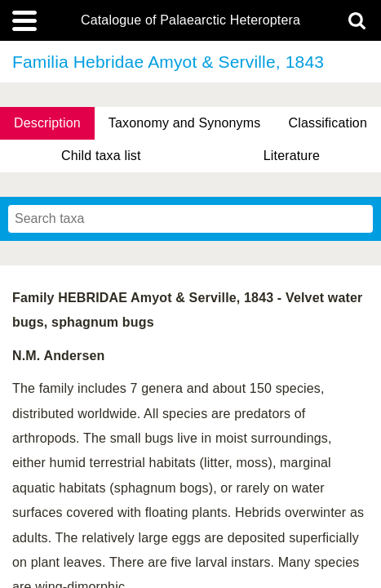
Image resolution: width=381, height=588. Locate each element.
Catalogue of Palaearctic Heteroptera (190, 20)
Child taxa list (101, 156)
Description (47, 123)
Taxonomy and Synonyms (185, 123)
